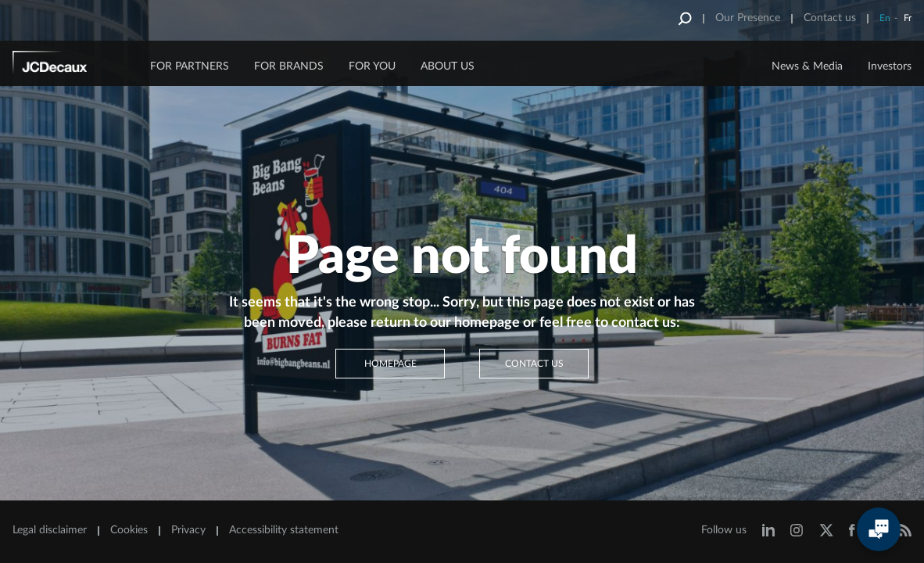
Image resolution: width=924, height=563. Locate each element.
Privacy (188, 530)
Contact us (830, 18)
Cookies (129, 530)
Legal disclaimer (50, 530)
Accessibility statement (284, 530)
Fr (908, 18)
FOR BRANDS (289, 66)
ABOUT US (448, 66)
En (885, 18)
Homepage (390, 364)
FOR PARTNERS (190, 66)
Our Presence (748, 18)
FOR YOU (372, 66)
